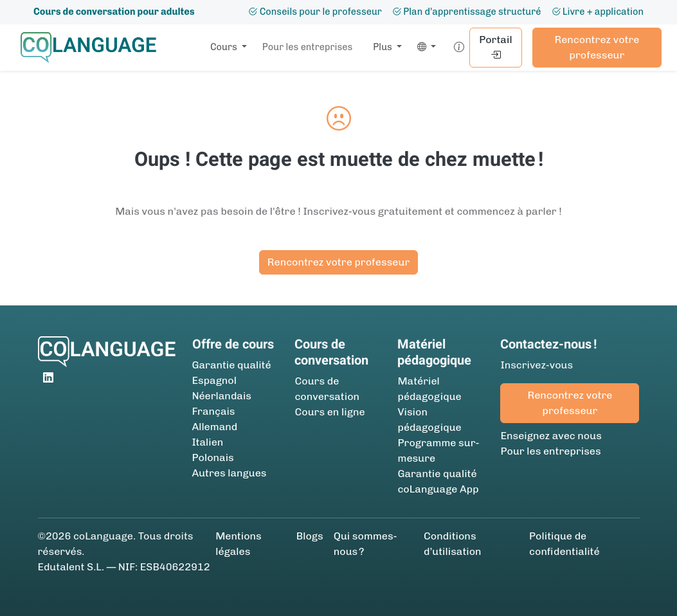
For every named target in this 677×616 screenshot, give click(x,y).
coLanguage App (438, 489)
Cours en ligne (329, 412)
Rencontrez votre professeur (597, 47)
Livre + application (598, 12)
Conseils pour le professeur (315, 12)
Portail (495, 47)
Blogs (310, 536)
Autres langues (230, 473)
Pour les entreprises (307, 47)
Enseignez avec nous (551, 436)
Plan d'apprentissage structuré (467, 12)
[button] (424, 48)
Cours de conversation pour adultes (114, 12)
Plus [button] (384, 47)
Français (214, 411)
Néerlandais (222, 396)
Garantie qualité (232, 365)
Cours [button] (225, 47)
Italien (208, 442)
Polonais (213, 457)
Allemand (215, 427)
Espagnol (214, 380)
